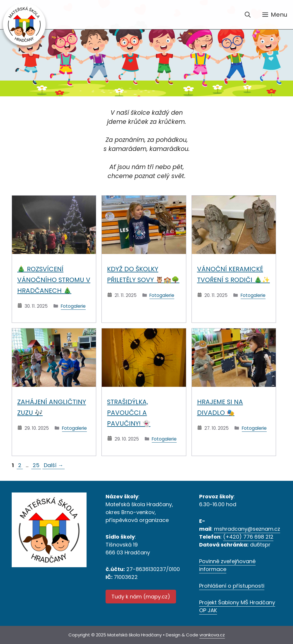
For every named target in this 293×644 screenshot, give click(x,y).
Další (54, 465)
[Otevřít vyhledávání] (248, 15)
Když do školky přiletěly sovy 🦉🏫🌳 (143, 274)
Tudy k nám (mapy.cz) (141, 597)
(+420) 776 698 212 (248, 537)
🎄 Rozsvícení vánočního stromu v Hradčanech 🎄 (54, 280)
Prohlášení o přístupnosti (232, 586)
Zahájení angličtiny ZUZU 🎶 (52, 407)
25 (37, 465)
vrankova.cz (212, 635)
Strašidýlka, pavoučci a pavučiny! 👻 (129, 412)
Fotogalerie (73, 306)
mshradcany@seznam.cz (247, 529)
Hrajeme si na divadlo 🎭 (220, 407)
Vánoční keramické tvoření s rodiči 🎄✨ (233, 274)
